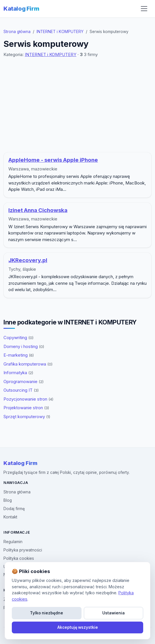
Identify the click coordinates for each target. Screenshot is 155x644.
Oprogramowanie (23, 381)
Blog (8, 500)
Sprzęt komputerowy (27, 417)
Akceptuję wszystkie (78, 627)
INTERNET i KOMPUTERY (60, 32)
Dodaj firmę (14, 509)
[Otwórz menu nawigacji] (144, 9)
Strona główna (17, 32)
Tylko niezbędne (47, 613)
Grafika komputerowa (28, 364)
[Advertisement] (79, 105)
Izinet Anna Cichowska (38, 210)
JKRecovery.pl (28, 260)
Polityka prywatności (23, 550)
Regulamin (13, 542)
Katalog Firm (21, 9)
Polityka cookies (19, 558)
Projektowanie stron (26, 408)
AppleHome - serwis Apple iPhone (53, 160)
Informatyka (18, 373)
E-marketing (19, 355)
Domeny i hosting (24, 346)
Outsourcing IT (21, 390)
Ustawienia (114, 613)
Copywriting (18, 338)
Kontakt (10, 517)
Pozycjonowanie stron (28, 399)
